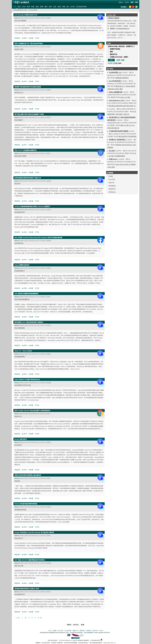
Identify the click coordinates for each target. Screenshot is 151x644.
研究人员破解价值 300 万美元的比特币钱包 (29, 44)
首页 (19, 7)
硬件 (46, 7)
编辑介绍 (75, 631)
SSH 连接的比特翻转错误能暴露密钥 (26, 294)
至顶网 (111, 176)
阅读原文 (17, 38)
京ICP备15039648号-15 (66, 640)
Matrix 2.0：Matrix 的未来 (23, 351)
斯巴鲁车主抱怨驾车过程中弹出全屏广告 (122, 106)
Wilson (17, 18)
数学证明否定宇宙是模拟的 (128, 136)
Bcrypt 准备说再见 (21, 439)
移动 (37, 7)
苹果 (42, 7)
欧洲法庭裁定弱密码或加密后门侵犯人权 (28, 178)
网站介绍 (96, 631)
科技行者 (111, 183)
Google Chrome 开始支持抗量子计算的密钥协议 (34, 411)
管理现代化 (112, 192)
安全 (55, 7)
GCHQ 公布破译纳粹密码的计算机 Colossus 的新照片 (32, 206)
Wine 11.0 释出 (125, 97)
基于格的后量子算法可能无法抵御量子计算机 (29, 114)
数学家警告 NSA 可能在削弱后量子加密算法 (29, 322)
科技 (33, 7)
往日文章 (61, 631)
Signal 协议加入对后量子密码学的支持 (27, 380)
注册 (136, 2)
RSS (101, 631)
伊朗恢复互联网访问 (122, 78)
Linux (24, 7)
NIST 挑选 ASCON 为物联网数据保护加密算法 (30, 560)
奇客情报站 (112, 186)
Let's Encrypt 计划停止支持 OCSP (26, 15)
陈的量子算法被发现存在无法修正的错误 (28, 87)
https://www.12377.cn (110, 643)
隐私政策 (82, 631)
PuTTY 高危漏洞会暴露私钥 (27, 150)
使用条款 (89, 631)
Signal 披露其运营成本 (22, 265)
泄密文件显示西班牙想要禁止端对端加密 (28, 475)
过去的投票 (68, 631)
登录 (132, 2)
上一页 (18, 618)
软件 (50, 7)
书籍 (64, 7)
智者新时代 (112, 189)
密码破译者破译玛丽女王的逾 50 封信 (27, 589)
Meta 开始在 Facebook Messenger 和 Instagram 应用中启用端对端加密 (38, 238)
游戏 (59, 7)
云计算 (72, 7)
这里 (33, 10)
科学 (29, 7)
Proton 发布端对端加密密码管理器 (26, 504)
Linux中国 (112, 179)
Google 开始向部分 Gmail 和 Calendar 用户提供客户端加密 (34, 532)
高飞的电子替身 (81, 7)
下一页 (40, 618)
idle (68, 7)
